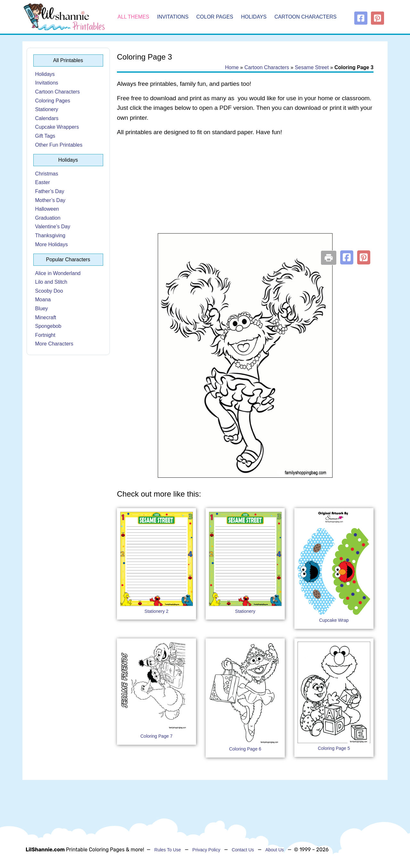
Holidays (254, 17)
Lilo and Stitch (51, 282)
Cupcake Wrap (334, 620)
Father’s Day (50, 191)
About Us (275, 850)
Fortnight (45, 335)
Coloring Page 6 (245, 749)
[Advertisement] (245, 193)
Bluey (42, 308)
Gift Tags (45, 136)
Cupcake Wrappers (57, 127)
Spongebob (48, 326)
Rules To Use (168, 850)
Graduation (48, 218)
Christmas (47, 174)
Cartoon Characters (306, 17)
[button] (347, 257)
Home (232, 67)
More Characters (54, 344)
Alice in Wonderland (58, 273)
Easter (43, 182)
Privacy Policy (206, 850)
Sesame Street (312, 67)
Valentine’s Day (53, 227)
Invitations (173, 17)
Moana (43, 300)
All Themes (133, 17)
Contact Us (243, 850)
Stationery (47, 109)
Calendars (47, 118)
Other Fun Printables (59, 145)
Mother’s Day (50, 200)
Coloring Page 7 (156, 736)
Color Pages (215, 17)
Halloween (47, 209)
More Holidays (52, 244)
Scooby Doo (49, 291)
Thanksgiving (50, 235)
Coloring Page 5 (334, 748)
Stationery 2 (156, 611)
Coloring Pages (53, 101)
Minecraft (46, 317)
